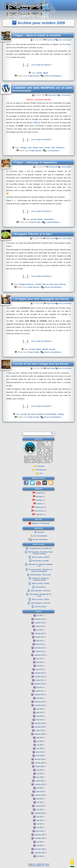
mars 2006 (40, 777)
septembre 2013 (40, 655)
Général (39, 504)
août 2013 (40, 659)
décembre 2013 (40, 648)
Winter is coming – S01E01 (41, 599)
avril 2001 (40, 828)
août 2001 (40, 817)
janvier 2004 (40, 792)
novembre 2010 (40, 705)
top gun (52, 349)
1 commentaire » (66, 95)
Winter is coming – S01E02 (41, 583)
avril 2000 (40, 842)
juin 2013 (40, 666)
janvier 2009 (40, 756)
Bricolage (39, 497)
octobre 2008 (40, 766)
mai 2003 (40, 802)
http (44, 284)
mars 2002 (40, 810)
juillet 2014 (40, 641)
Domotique (39, 500)
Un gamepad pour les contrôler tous (41, 548)
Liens (41, 473)
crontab (38, 284)
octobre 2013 (40, 651)
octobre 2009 (40, 731)
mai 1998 (40, 856)
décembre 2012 (40, 673)
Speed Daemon (41, 587)
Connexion (41, 532)
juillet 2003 (40, 799)
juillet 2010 (40, 713)
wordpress (60, 148)
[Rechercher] (52, 433)
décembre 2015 (40, 619)
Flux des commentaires (40, 539)
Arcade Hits (40, 493)
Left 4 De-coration (41, 607)
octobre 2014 (40, 637)
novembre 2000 (40, 838)
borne (34, 414)
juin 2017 (40, 616)
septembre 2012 (40, 684)
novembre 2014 (40, 634)
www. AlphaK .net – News (41, 866)
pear (52, 284)
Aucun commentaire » (53, 76)
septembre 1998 (40, 853)
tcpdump (62, 284)
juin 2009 (40, 741)
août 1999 (40, 846)
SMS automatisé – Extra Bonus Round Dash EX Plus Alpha (41, 553)
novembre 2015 (40, 623)
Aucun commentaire (65, 40)
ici (33, 123)
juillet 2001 (40, 820)
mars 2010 (40, 716)
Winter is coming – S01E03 (41, 557)
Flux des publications (40, 536)
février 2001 (40, 831)
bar (29, 414)
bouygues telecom (26, 284)
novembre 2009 (40, 727)
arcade (39, 73)
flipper (46, 73)
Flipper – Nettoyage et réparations (35, 162)
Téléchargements (41, 470)
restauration (49, 219)
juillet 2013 (40, 662)
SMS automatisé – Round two (41, 603)
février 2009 (40, 752)
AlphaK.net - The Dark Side (41, 523)
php (56, 284)
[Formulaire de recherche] (37, 434)
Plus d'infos (41, 466)
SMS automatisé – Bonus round (41, 575)
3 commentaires (66, 167)
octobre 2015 (40, 626)
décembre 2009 (40, 723)
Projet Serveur (52, 95)
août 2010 (40, 709)
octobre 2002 (40, 806)
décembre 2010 (40, 702)
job (48, 284)
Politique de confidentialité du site (38, 864)
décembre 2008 (40, 759)
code (30, 148)
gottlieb (45, 349)
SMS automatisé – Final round (41, 591)
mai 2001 (40, 824)
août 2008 (40, 770)
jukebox (40, 414)
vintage (61, 414)
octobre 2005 (40, 781)
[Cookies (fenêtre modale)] (72, 862)
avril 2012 (40, 687)
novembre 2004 (40, 784)
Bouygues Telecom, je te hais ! (33, 234)
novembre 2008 (40, 763)
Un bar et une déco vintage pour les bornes (40, 364)
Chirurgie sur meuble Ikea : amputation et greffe (41, 579)
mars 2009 (40, 748)
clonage (23, 148)
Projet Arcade (50, 40)
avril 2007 (40, 774)
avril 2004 (40, 788)
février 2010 (40, 720)
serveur (47, 148)
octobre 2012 (40, 680)
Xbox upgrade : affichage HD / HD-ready (41, 595)
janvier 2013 (40, 669)
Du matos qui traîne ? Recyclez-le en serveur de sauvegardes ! (41, 570)
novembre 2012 (40, 677)
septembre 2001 (40, 813)
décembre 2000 (40, 835)
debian (36, 148)
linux (41, 148)
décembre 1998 (40, 849)
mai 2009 (40, 745)
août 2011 (40, 698)
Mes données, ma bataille (41, 561)
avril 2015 (40, 630)
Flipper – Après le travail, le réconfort (37, 35)
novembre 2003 (40, 795)
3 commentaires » (53, 222)
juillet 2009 (40, 738)
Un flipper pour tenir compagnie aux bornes (41, 299)
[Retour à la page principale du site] (38, 5)
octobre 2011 (40, 691)
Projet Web (39, 514)
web (53, 148)
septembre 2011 (40, 695)
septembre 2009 (40, 734)
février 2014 (40, 644)
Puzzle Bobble (51, 414)
